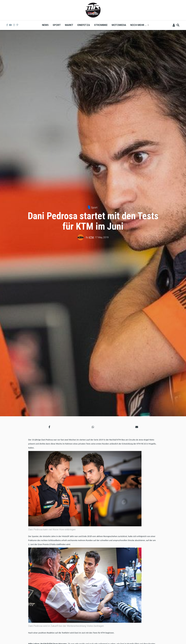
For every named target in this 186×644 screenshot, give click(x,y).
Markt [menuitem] (69, 25)
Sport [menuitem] (57, 25)
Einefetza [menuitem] (84, 25)
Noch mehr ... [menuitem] (138, 26)
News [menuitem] (45, 25)
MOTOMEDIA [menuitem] (119, 25)
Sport (94, 208)
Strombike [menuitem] (101, 25)
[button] (49, 427)
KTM (91, 237)
